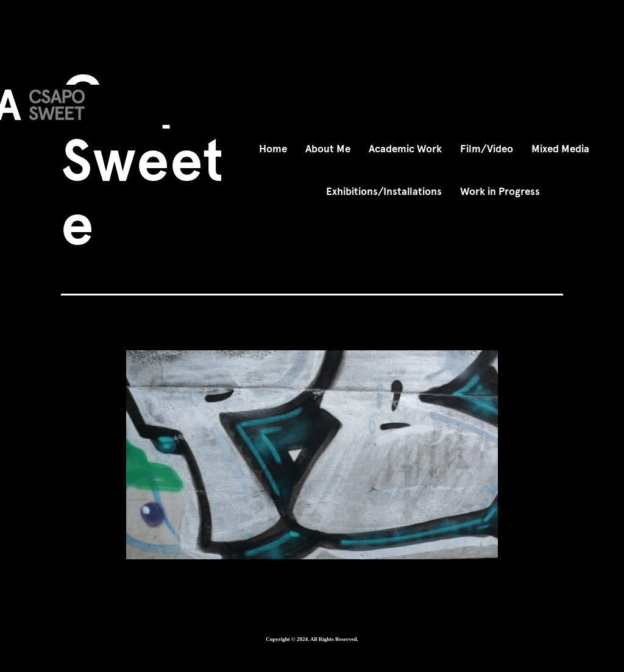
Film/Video (487, 149)
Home (273, 149)
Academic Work (405, 149)
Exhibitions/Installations (384, 192)
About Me (328, 149)
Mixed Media (560, 149)
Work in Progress (500, 192)
